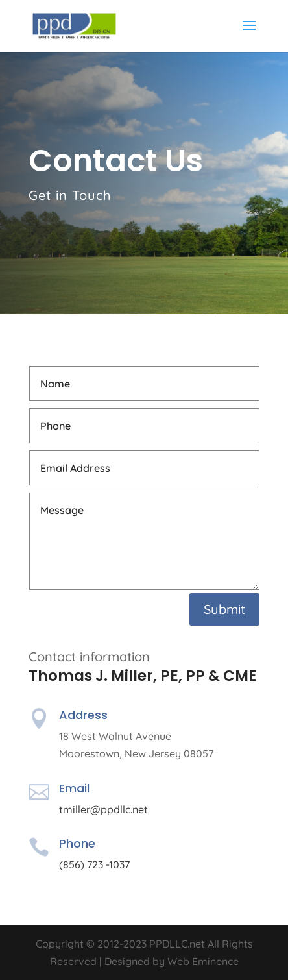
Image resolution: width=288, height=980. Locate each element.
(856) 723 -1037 (94, 864)
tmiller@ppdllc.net (103, 809)
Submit (224, 609)
